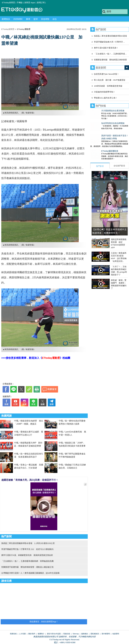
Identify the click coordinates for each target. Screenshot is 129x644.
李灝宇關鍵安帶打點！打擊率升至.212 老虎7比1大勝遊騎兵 (27, 549)
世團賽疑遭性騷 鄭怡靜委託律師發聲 (110, 60)
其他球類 (45, 19)
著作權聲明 (106, 634)
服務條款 (85, 634)
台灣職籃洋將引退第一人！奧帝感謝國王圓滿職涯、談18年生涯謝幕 (30, 573)
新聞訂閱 (41, 3)
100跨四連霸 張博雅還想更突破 (108, 86)
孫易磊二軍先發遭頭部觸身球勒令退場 (110, 36)
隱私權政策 (95, 634)
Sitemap (76, 634)
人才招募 (22, 634)
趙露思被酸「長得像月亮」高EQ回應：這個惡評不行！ (30, 480)
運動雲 (24, 10)
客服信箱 (67, 634)
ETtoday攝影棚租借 (99, 146)
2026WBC (18, 19)
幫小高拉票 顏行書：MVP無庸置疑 (111, 80)
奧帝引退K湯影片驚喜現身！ (106, 48)
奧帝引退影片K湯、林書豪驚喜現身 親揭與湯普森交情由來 (27, 555)
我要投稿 (13, 634)
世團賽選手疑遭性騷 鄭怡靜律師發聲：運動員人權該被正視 (27, 567)
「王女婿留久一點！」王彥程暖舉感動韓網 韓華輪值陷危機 (27, 561)
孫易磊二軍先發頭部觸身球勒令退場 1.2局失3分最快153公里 (28, 543)
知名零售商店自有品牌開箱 (102, 121)
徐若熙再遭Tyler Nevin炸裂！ (106, 74)
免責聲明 (116, 634)
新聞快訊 (6, 19)
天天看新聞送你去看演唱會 (102, 111)
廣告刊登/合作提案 (54, 634)
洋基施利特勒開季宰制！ (105, 92)
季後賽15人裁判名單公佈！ (106, 98)
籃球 (36, 19)
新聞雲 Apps (30, 3)
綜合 (55, 19)
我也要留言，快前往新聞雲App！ (44, 622)
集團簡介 (41, 634)
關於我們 (32, 634)
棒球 (28, 19)
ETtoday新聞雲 (8, 3)
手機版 (20, 3)
